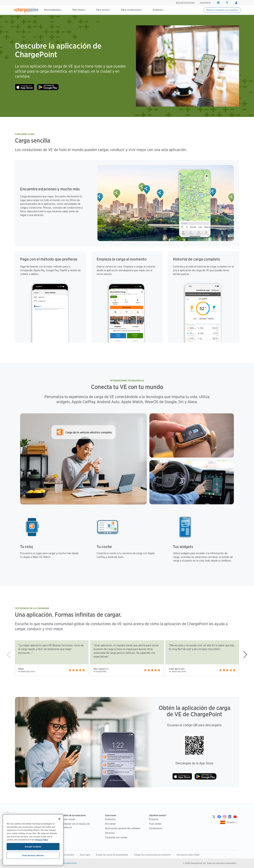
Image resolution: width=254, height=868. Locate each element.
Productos (110, 819)
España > (232, 822)
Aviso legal (85, 855)
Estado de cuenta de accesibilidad (112, 855)
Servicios (110, 833)
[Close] (59, 819)
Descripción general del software (123, 828)
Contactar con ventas (116, 837)
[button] (245, 655)
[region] (33, 840)
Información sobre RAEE (188, 855)
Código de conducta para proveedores (152, 855)
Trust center (155, 824)
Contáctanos (156, 828)
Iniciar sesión (68, 819)
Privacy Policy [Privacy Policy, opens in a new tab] (42, 840)
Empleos (154, 819)
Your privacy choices (33, 855)
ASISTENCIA (205, 3)
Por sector (110, 824)
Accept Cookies (33, 847)
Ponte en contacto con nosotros (222, 10)
